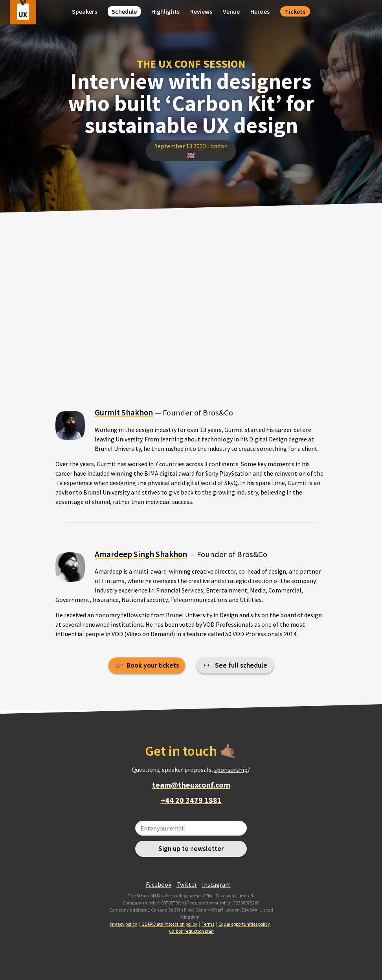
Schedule (124, 11)
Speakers (84, 11)
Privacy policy (123, 924)
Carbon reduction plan (191, 931)
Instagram (216, 884)
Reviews (201, 11)
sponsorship (231, 770)
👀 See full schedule (235, 665)
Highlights (165, 11)
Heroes (260, 11)
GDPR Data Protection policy (169, 924)
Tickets (295, 11)
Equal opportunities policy (244, 924)
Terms (208, 924)
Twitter (187, 884)
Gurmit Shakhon (124, 413)
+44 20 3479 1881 (191, 800)
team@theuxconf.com (191, 785)
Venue (231, 11)
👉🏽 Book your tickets (147, 665)
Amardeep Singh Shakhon (141, 554)
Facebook (159, 884)
